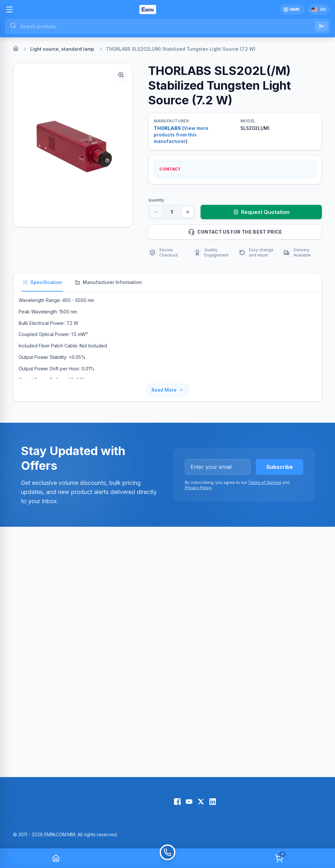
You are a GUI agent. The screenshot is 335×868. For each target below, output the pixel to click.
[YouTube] (189, 802)
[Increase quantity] (188, 212)
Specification (42, 282)
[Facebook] (177, 802)
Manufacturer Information (108, 282)
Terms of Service (265, 482)
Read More (168, 390)
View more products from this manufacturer (181, 135)
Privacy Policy (198, 488)
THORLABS (167, 128)
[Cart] (279, 858)
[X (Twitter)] (201, 802)
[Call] (167, 858)
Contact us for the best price (252, 232)
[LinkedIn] (213, 802)
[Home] (16, 48)
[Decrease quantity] (156, 212)
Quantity (156, 200)
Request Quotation (261, 212)
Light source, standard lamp (62, 49)
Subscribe (280, 467)
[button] (73, 145)
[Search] (321, 26)
